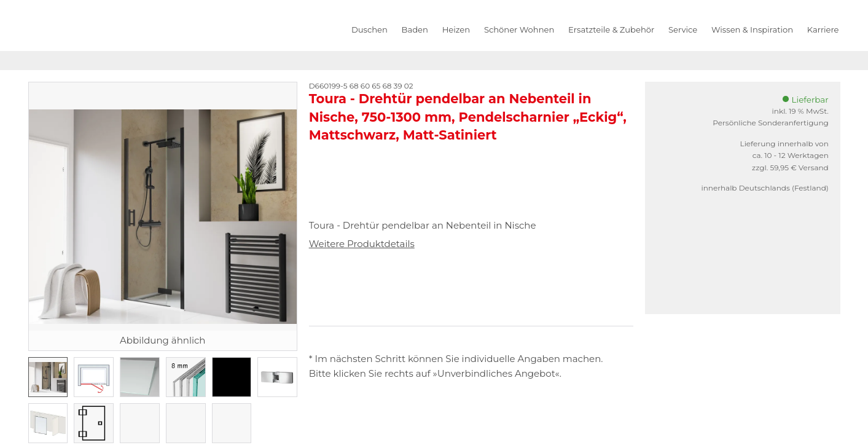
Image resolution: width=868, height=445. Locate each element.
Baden (415, 30)
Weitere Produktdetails (362, 244)
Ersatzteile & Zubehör (611, 30)
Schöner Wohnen (519, 30)
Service (683, 30)
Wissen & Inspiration (752, 30)
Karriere (823, 30)
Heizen (456, 30)
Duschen (369, 30)
